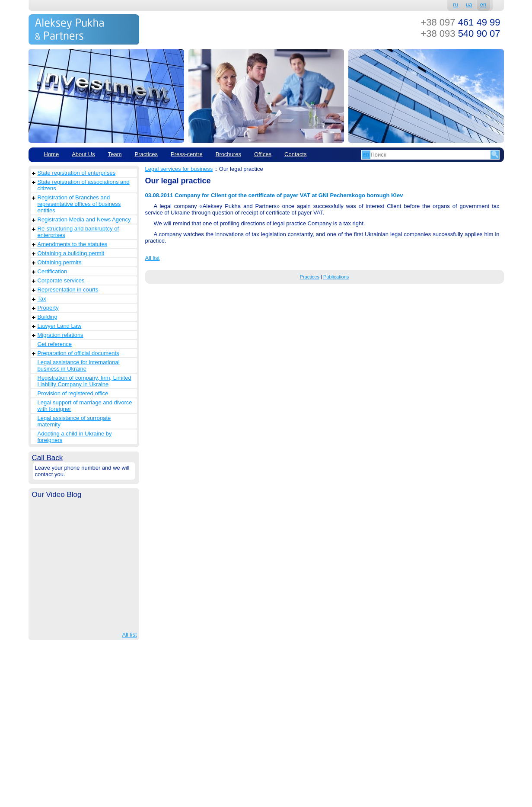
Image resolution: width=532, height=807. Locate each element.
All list (130, 635)
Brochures (228, 154)
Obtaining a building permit (71, 253)
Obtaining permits (60, 262)
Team (115, 154)
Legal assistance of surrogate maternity (74, 421)
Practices (146, 154)
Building (48, 317)
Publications (336, 277)
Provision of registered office (73, 393)
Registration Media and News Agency (84, 219)
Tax (42, 299)
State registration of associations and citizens (84, 185)
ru (456, 5)
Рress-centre (187, 154)
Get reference (55, 344)
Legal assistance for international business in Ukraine (79, 365)
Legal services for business (179, 169)
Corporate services (61, 280)
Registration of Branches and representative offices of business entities (79, 204)
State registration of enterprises (77, 173)
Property (48, 308)
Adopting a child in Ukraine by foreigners (75, 437)
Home (52, 154)
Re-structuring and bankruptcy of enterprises (78, 232)
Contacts (295, 154)
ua (469, 5)
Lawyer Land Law (60, 326)
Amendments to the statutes (73, 244)
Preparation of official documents (78, 353)
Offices (263, 154)
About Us (83, 154)
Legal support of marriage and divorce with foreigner (85, 406)
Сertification (53, 271)
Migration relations (61, 335)
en (483, 5)
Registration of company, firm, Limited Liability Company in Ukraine (84, 381)
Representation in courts (68, 290)
